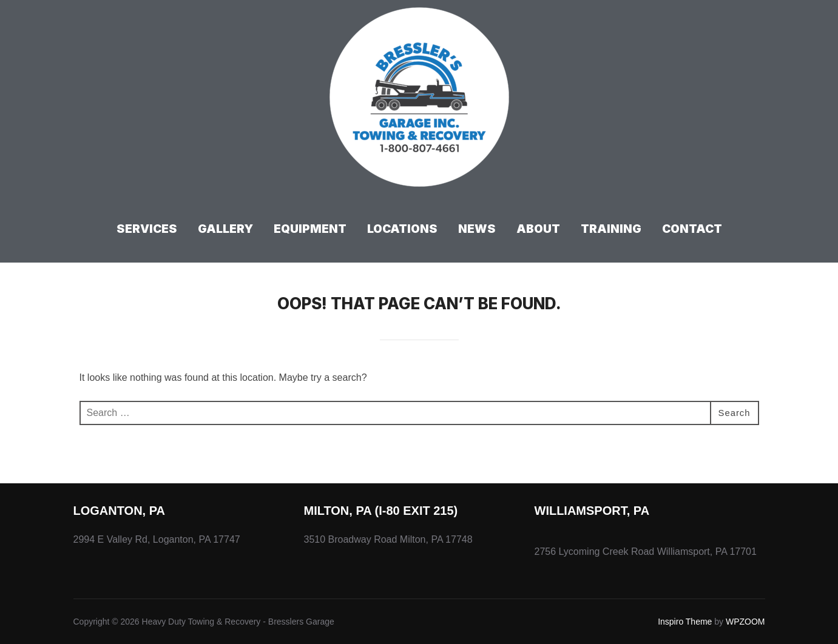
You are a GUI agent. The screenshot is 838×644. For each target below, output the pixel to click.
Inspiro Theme (685, 622)
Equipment (310, 229)
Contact (692, 229)
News (477, 229)
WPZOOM (745, 622)
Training (611, 229)
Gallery (225, 229)
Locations (402, 229)
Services (147, 229)
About (538, 229)
